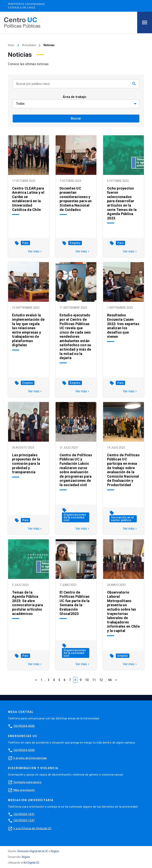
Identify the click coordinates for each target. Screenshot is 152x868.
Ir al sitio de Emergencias (30, 758)
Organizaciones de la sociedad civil (75, 517)
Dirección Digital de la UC (33, 851)
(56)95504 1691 (24, 814)
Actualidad (29, 45)
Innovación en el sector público (122, 519)
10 (87, 680)
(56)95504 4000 (24, 726)
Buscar (76, 118)
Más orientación (24, 790)
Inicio (11, 45)
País (25, 243)
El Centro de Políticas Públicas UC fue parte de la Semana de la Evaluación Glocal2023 (75, 603)
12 (101, 680)
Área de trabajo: (75, 97)
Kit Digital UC (32, 863)
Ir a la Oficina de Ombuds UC (32, 828)
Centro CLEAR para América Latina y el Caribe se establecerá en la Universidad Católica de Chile (28, 199)
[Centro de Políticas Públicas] (22, 22)
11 (94, 680)
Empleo (75, 243)
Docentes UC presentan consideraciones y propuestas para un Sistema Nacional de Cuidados (76, 199)
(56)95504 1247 (24, 820)
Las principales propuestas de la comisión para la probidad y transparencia (26, 463)
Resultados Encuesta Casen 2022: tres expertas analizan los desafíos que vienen (123, 326)
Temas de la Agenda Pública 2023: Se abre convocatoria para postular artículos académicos (28, 603)
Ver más (35, 251)
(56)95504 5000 (24, 750)
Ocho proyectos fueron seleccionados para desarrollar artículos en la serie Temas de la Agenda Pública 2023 (122, 203)
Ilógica (55, 851)
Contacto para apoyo (28, 782)
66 (110, 680)
